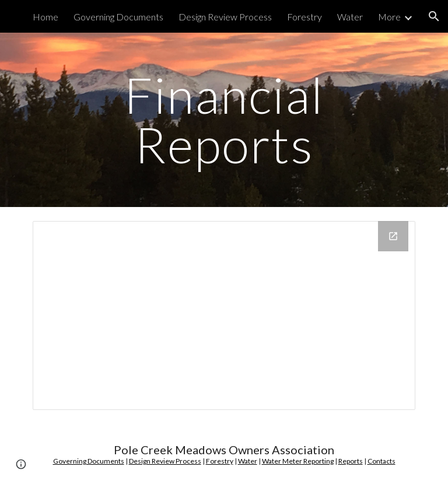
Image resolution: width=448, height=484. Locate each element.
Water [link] (350, 17)
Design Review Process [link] (225, 17)
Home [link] (45, 17)
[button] (434, 16)
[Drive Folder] (224, 315)
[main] (224, 120)
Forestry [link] (304, 17)
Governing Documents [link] (118, 17)
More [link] (389, 17)
